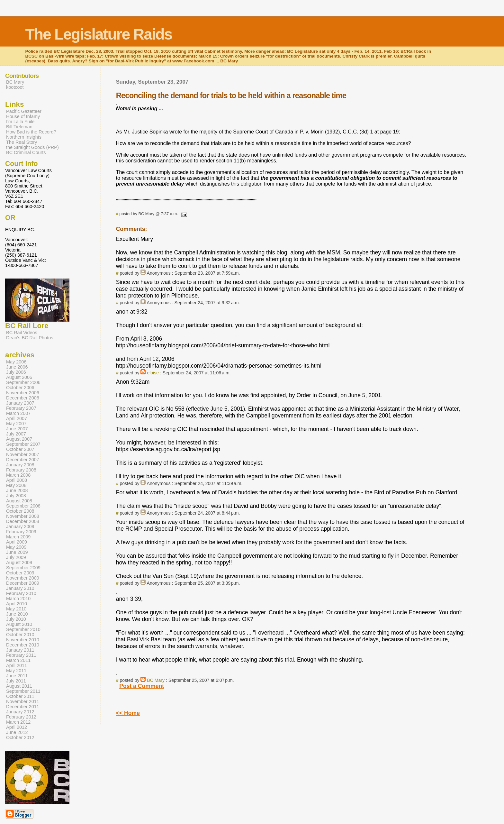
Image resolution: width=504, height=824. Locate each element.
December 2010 (23, 645)
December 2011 (23, 707)
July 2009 (16, 557)
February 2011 (21, 655)
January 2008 (20, 465)
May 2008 (16, 485)
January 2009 (20, 526)
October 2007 (20, 449)
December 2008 (23, 521)
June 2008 (17, 490)
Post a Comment (142, 686)
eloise (153, 373)
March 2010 (18, 599)
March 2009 (18, 537)
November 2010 (23, 640)
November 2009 (23, 578)
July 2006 (16, 372)
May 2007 (16, 424)
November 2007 (23, 454)
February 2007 (21, 408)
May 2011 (16, 671)
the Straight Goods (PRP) (32, 147)
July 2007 (16, 434)
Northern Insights (24, 137)
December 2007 (23, 460)
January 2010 (20, 588)
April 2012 (17, 727)
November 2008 (23, 516)
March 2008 (18, 475)
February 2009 (21, 532)
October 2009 (20, 573)
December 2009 (23, 583)
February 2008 (21, 470)
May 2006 (16, 362)
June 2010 (17, 614)
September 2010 (23, 629)
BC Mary (156, 680)
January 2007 (20, 403)
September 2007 (23, 444)
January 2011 (20, 650)
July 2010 (16, 619)
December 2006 (23, 398)
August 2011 (19, 686)
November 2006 (23, 393)
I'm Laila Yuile (20, 122)
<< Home (128, 713)
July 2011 (16, 681)
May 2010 (16, 609)
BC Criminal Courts (26, 152)
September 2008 (23, 506)
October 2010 (20, 635)
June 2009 (17, 552)
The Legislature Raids (99, 34)
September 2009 (23, 568)
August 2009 (19, 563)
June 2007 (17, 429)
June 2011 (17, 676)
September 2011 (23, 691)
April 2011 (17, 665)
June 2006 (17, 367)
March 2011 (18, 660)
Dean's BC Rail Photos (30, 338)
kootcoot (15, 87)
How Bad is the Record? (31, 132)
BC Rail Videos (22, 333)
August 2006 (19, 377)
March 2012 (18, 722)
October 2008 (20, 511)
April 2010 (17, 604)
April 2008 (17, 480)
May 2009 (16, 547)
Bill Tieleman (19, 127)
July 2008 (16, 496)
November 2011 (23, 701)
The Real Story (22, 142)
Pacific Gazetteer (24, 111)
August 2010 (19, 624)
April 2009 (17, 542)
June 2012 (17, 732)
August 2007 (19, 439)
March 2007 (18, 413)
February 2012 (21, 717)
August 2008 (19, 501)
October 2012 (20, 737)
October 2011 (20, 696)
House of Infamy (23, 116)
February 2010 (21, 593)
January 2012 (20, 712)
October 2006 (20, 388)
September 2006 (23, 382)
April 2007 (17, 418)
